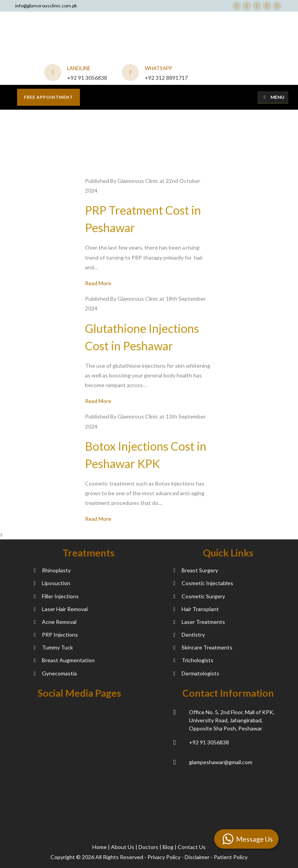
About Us (123, 847)
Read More (98, 283)
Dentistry (189, 635)
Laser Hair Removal (61, 609)
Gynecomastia (55, 673)
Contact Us (192, 847)
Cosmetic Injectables (203, 583)
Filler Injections (56, 596)
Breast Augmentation (64, 660)
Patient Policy (231, 857)
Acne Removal (55, 622)
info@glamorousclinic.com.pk (46, 6)
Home (100, 847)
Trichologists (193, 660)
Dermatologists (196, 673)
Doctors (149, 847)
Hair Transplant (196, 609)
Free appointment (49, 97)
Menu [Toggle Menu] (273, 97)
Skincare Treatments (203, 647)
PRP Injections (56, 635)
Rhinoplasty (52, 570)
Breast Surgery (196, 570)
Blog (169, 847)
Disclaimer (197, 857)
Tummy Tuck (53, 647)
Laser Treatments (199, 622)
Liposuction (52, 583)
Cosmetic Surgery (199, 596)
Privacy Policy (164, 857)
